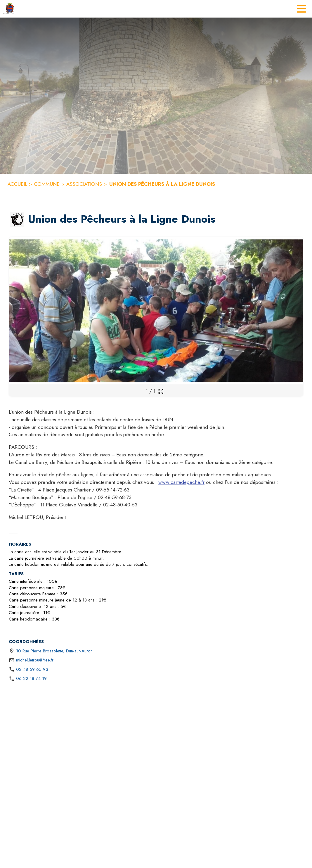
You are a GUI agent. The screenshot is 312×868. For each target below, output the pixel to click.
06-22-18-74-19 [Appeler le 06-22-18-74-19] (31, 678)
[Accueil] (10, 9)
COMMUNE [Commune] (47, 184)
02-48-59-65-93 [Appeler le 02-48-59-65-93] (32, 669)
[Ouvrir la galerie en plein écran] (161, 391)
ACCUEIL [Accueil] (17, 184)
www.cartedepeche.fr (181, 482)
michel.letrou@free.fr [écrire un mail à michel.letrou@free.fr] (35, 660)
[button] (17, 219)
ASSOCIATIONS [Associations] (84, 184)
